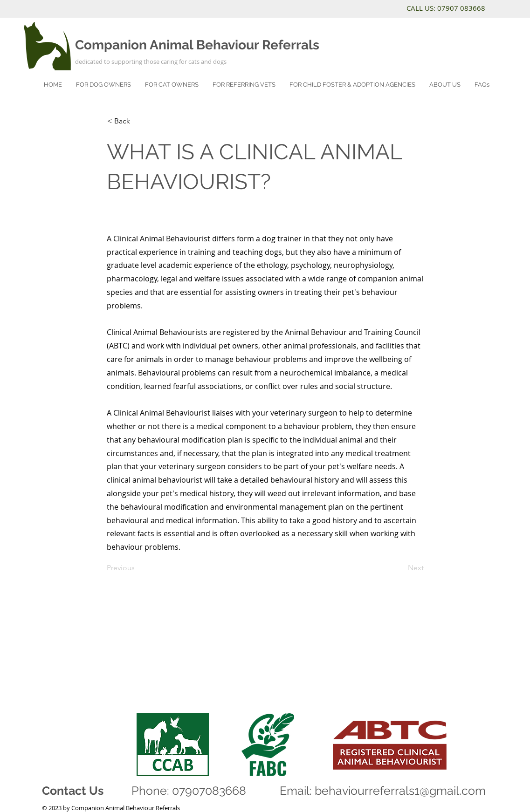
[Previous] (138, 568)
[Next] (400, 568)
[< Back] (138, 121)
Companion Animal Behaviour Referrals (197, 45)
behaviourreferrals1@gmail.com (400, 791)
